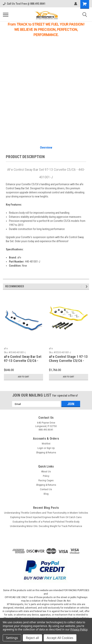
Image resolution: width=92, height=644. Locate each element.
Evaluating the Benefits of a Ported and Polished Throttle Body (46, 522)
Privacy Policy (79, 629)
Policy (46, 476)
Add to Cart (23, 377)
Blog (46, 494)
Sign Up (51, 448)
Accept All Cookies (60, 638)
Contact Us (46, 489)
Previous (82, 287)
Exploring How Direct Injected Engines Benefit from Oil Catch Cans (46, 517)
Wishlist (46, 444)
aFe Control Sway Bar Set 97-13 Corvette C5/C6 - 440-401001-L (23, 361)
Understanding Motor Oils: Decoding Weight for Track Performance (46, 526)
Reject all (32, 638)
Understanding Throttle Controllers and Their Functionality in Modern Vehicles (46, 513)
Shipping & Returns (46, 453)
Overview (46, 148)
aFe (6, 349)
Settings (12, 638)
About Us (46, 472)
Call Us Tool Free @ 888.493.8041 (24, 4)
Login (40, 448)
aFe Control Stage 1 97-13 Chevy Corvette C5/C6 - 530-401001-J (68, 361)
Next (87, 287)
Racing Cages (46, 480)
